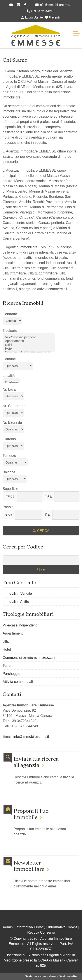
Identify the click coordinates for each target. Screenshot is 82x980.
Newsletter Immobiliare (29, 865)
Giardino (9, 439)
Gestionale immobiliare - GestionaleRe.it (52, 976)
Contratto (10, 314)
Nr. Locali (10, 389)
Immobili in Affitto (16, 602)
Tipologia (10, 331)
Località (9, 376)
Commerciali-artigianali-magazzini (29, 352)
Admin (8, 927)
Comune (9, 359)
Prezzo (8, 507)
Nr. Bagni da (12, 422)
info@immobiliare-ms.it (53, 5)
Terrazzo (9, 456)
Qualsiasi (11, 382)
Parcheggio (11, 674)
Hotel (29, 349)
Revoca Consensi (41, 932)
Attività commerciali (18, 682)
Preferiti (52, 17)
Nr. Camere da (14, 406)
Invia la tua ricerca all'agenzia (36, 762)
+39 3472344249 (40, 11)
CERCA (41, 531)
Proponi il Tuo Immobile (31, 814)
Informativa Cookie (63, 927)
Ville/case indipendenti (29, 337)
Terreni (8, 666)
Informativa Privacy (30, 927)
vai (41, 569)
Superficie (10, 489)
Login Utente (32, 17)
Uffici (29, 345)
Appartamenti (29, 341)
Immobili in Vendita (17, 593)
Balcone (9, 472)
